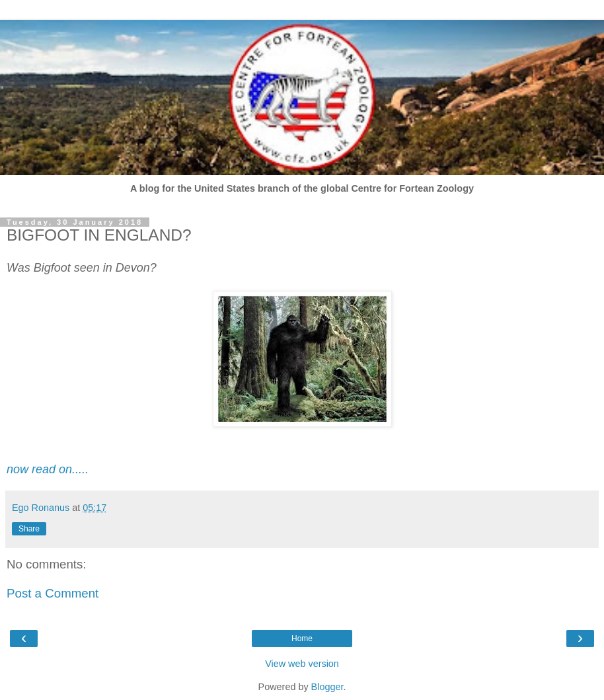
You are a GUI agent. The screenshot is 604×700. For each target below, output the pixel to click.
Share (29, 529)
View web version (302, 664)
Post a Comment (53, 593)
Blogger (327, 687)
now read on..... (48, 469)
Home (302, 639)
